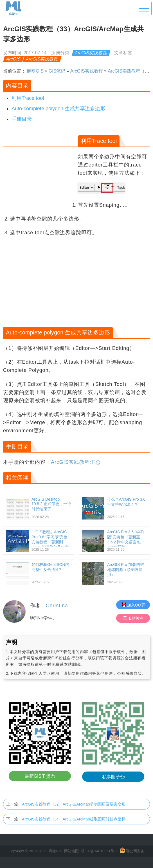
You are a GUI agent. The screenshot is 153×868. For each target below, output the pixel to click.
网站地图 (71, 851)
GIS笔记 (57, 71)
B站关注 (133, 618)
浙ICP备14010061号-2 (99, 851)
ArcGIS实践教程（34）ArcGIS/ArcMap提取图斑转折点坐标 (74, 819)
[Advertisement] (40, 166)
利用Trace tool (28, 98)
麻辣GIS (35, 71)
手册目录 (22, 119)
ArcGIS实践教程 (91, 53)
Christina (57, 606)
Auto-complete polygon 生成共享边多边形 (58, 109)
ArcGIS (13, 59)
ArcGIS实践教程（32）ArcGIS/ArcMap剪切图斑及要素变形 (74, 804)
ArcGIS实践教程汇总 (76, 462)
